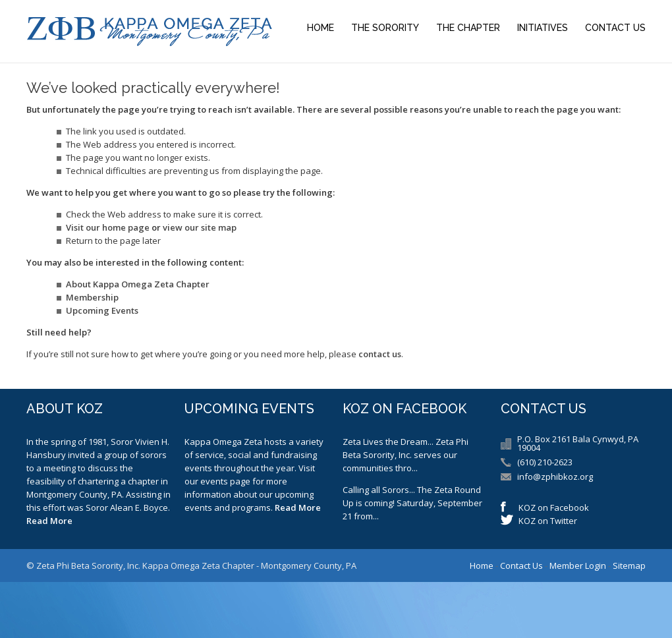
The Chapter (468, 28)
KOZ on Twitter (548, 521)
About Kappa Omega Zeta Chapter (138, 284)
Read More (49, 521)
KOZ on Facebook (554, 507)
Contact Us (615, 28)
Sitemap (629, 565)
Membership (92, 297)
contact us (380, 354)
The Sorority (385, 28)
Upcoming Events (102, 310)
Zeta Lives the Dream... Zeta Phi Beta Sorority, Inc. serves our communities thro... (406, 455)
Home (321, 28)
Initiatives (543, 28)
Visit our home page (108, 227)
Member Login (578, 565)
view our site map (200, 227)
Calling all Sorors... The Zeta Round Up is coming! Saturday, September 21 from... (412, 503)
